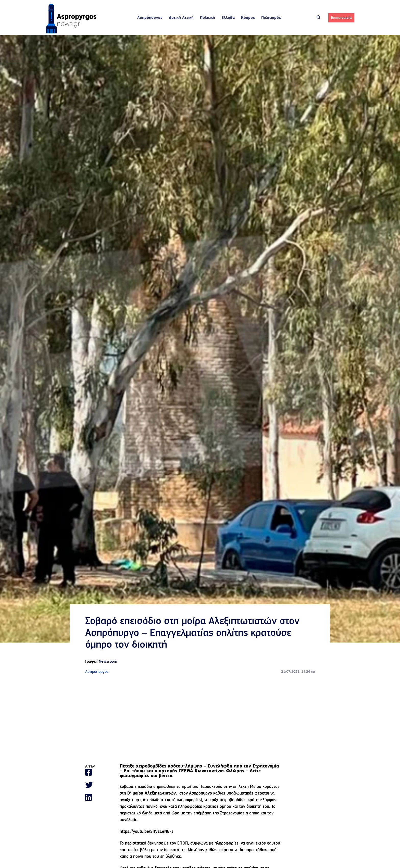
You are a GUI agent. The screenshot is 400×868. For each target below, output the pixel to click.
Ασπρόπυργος (150, 18)
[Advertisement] (200, 720)
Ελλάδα (228, 18)
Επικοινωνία (341, 18)
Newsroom (108, 662)
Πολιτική (208, 18)
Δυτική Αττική (181, 18)
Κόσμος (248, 18)
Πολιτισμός (271, 18)
